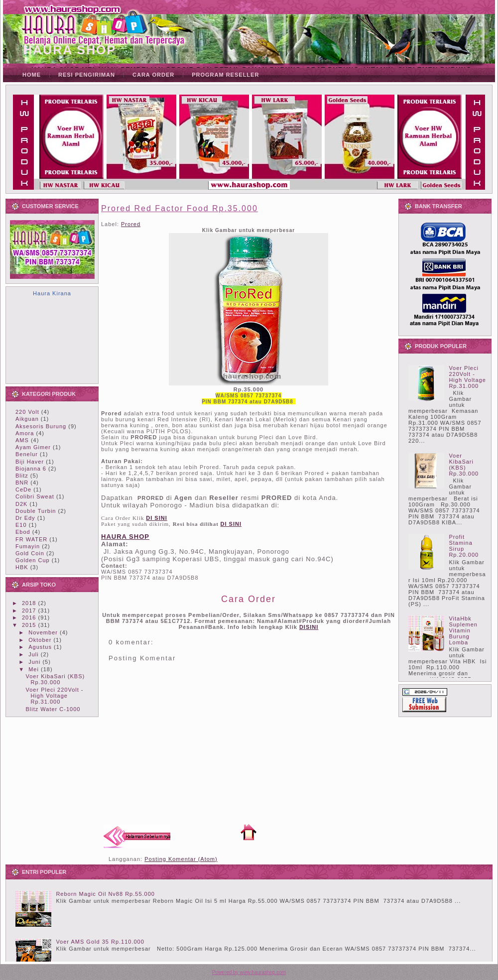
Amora (25, 433)
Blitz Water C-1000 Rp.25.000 (53, 712)
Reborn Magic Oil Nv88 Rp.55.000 (105, 894)
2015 (29, 625)
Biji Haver (30, 462)
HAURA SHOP (69, 50)
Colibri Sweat (35, 496)
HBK (22, 567)
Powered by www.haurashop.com (249, 972)
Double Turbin (36, 511)
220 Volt (27, 412)
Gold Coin (30, 553)
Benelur (27, 454)
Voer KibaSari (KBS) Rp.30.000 (55, 679)
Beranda (249, 832)
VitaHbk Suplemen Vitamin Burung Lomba (463, 630)
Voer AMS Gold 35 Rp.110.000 (100, 942)
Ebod (23, 532)
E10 (21, 525)
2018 (29, 603)
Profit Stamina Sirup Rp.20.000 (464, 546)
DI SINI (231, 524)
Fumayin (28, 546)
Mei (34, 669)
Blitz (22, 476)
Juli (34, 654)
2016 (29, 617)
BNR (22, 483)
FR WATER (31, 539)
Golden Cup (33, 560)
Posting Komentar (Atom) (181, 859)
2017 (29, 611)
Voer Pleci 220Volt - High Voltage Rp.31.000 (54, 696)
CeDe (23, 490)
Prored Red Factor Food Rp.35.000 (180, 208)
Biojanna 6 (31, 469)
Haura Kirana (52, 293)
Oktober (40, 640)
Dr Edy (25, 518)
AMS (22, 440)
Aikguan (27, 419)
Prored (131, 224)
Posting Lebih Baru (137, 836)
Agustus (40, 647)
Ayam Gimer (33, 447)
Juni (34, 662)
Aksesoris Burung (41, 426)
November (43, 632)
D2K (21, 504)
